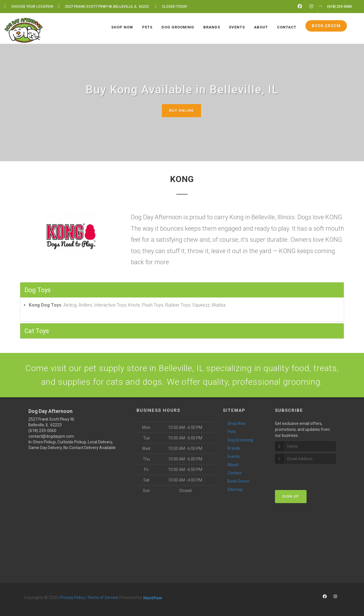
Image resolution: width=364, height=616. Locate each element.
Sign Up (291, 496)
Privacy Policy (73, 598)
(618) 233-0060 (42, 431)
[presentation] (305, 474)
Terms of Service (103, 598)
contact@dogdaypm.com (51, 436)
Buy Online (181, 110)
